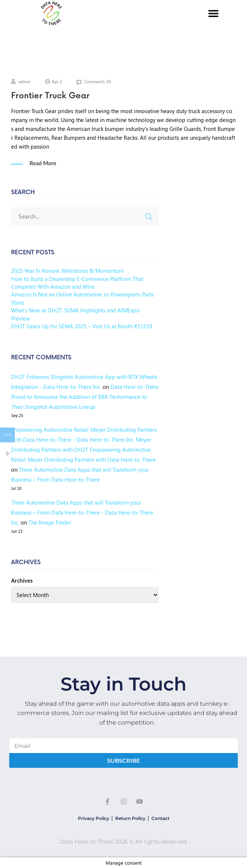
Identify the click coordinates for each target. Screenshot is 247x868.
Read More (43, 163)
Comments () (97, 82)
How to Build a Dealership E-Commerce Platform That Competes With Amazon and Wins (77, 283)
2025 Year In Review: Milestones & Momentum (67, 271)
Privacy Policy (94, 818)
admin (25, 82)
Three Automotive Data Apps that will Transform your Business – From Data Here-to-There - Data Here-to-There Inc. (82, 512)
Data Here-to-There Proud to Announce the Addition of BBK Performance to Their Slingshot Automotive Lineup (85, 397)
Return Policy (130, 818)
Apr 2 (57, 82)
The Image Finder (50, 522)
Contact (160, 818)
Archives (22, 580)
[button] (213, 13)
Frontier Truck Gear (50, 96)
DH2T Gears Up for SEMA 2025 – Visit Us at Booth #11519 (82, 326)
